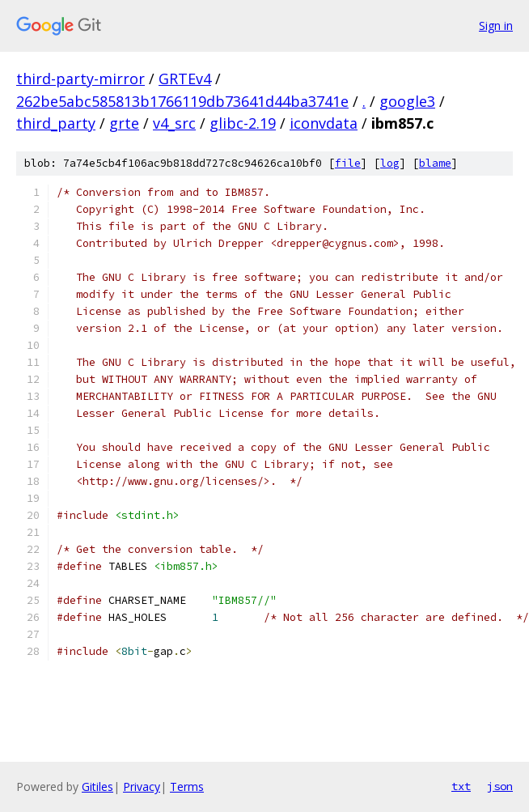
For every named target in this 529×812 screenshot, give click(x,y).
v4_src (174, 123)
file (348, 163)
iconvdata (324, 123)
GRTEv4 (185, 79)
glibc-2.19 (243, 123)
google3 (407, 101)
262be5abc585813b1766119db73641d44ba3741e (182, 101)
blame (435, 163)
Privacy (142, 786)
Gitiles (97, 786)
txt (461, 786)
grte (124, 123)
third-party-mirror (80, 79)
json (500, 786)
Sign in (496, 26)
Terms (187, 786)
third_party (56, 123)
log (390, 163)
